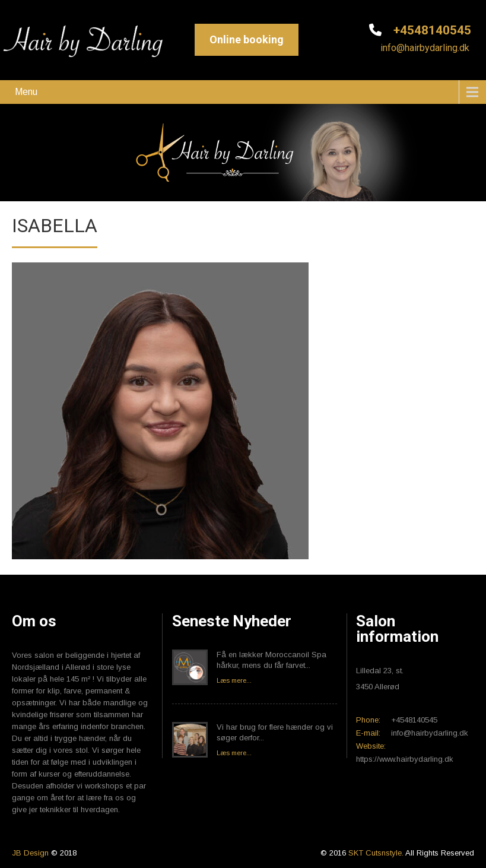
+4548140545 (431, 30)
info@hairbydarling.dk (424, 48)
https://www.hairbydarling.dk (405, 759)
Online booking (247, 39)
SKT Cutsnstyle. (377, 853)
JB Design (30, 853)
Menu (26, 92)
